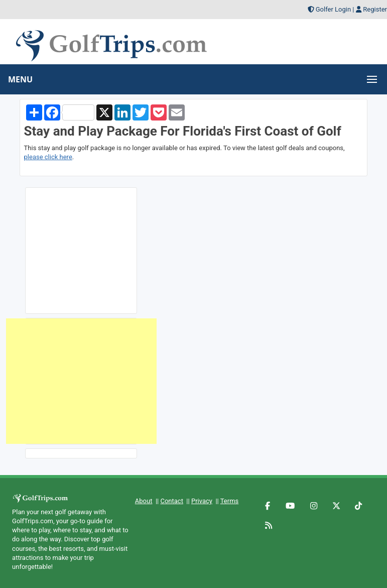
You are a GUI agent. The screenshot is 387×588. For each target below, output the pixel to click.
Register (375, 9)
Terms (230, 501)
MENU (20, 79)
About (144, 501)
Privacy (202, 501)
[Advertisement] (81, 381)
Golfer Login (333, 9)
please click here (48, 157)
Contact (171, 501)
